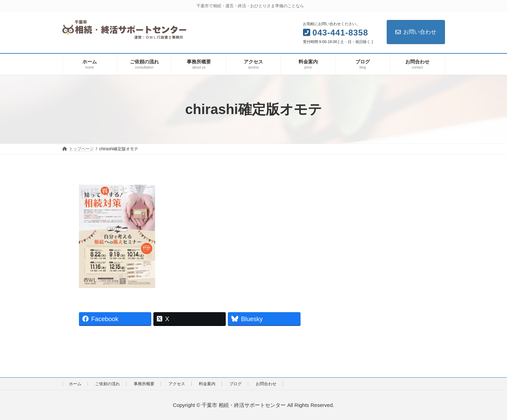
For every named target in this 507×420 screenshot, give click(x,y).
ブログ (235, 384)
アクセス (177, 384)
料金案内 (207, 384)
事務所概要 (144, 384)
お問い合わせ (416, 32)
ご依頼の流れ (108, 384)
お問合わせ (266, 384)
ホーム (75, 384)
